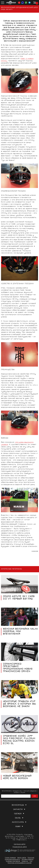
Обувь (19, 818)
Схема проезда (10, 858)
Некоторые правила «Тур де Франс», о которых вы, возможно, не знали (19, 704)
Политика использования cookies (19, 863)
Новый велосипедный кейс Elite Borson (17, 777)
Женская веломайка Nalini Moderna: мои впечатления (20, 632)
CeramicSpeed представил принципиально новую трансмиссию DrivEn (18, 668)
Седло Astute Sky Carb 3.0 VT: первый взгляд (19, 598)
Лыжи (19, 827)
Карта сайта (22, 858)
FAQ (31, 861)
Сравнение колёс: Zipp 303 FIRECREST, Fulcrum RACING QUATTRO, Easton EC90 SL (19, 740)
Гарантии (25, 861)
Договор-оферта (27, 860)
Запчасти (20, 810)
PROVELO (11, 3)
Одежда (19, 814)
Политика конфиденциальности (19, 859)
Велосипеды (20, 805)
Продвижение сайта (20, 847)
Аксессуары (20, 822)
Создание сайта (20, 844)
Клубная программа (13, 861)
